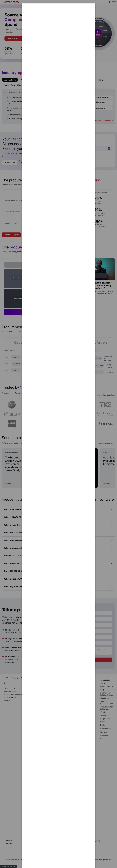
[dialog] (59, 12)
